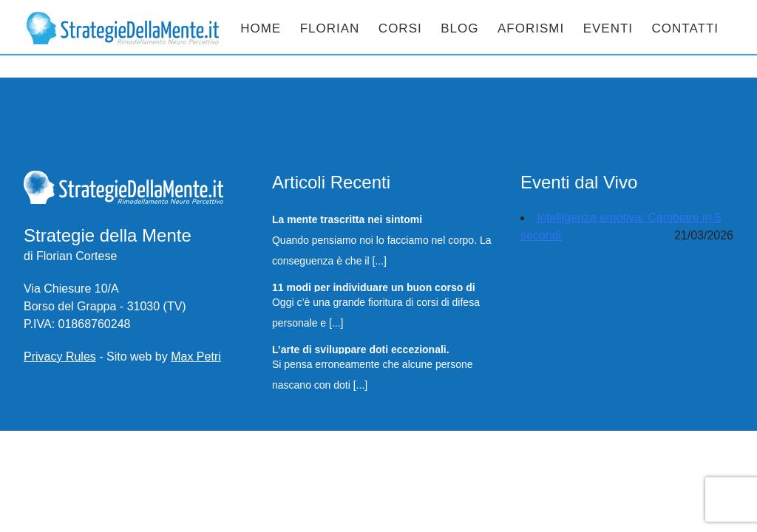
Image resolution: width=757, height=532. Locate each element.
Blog (459, 28)
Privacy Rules (60, 357)
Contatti (685, 28)
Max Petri (196, 357)
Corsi (400, 28)
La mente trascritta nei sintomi (347, 219)
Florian (330, 28)
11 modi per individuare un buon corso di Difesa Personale (374, 287)
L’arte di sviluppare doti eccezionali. (361, 349)
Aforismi (531, 28)
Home (261, 28)
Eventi (608, 28)
